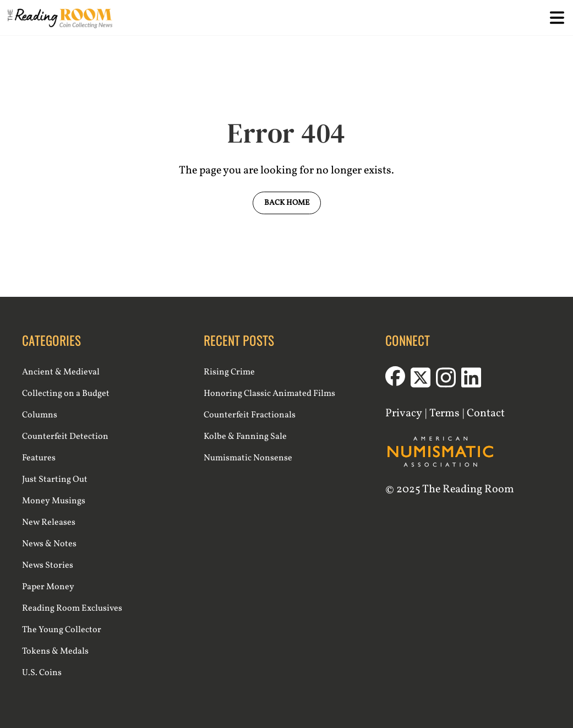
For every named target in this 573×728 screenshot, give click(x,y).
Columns (40, 415)
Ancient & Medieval (61, 372)
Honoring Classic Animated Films (269, 394)
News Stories (48, 566)
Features (39, 458)
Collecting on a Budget (66, 394)
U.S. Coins (42, 673)
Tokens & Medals (55, 651)
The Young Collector (62, 630)
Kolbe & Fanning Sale (245, 437)
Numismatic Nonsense (248, 458)
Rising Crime (229, 372)
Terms (444, 414)
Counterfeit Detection (65, 437)
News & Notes (49, 544)
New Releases (49, 523)
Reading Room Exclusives (72, 609)
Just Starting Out (55, 480)
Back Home (287, 203)
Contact (486, 414)
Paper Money (48, 587)
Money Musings (54, 501)
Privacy (404, 414)
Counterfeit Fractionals (250, 415)
